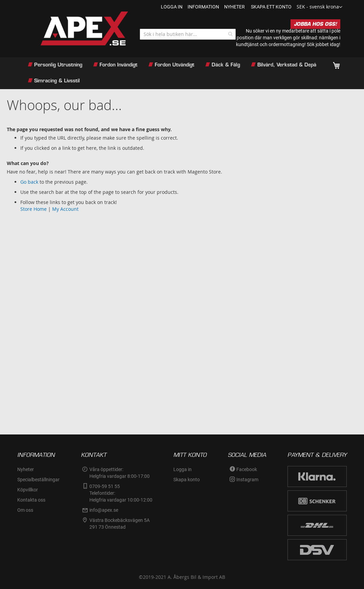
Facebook (247, 469)
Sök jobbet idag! (324, 44)
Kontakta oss (31, 500)
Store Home (34, 209)
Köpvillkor (28, 490)
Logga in (172, 7)
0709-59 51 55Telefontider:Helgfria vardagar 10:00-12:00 (121, 493)
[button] (319, 7)
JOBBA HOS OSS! (315, 24)
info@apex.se (104, 510)
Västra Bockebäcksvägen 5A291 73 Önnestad (120, 524)
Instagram (247, 480)
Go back (29, 182)
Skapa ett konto (271, 7)
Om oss (25, 510)
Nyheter (26, 469)
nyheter (234, 7)
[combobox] (188, 34)
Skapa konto (187, 480)
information (203, 7)
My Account (65, 209)
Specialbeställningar (38, 480)
